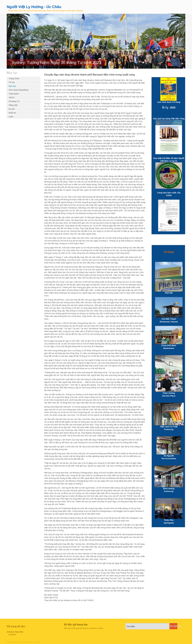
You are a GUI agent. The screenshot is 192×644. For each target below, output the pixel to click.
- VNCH (11, 98)
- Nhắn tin (12, 113)
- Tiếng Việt (12, 105)
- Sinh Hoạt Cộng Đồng (18, 90)
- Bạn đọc (12, 86)
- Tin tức (11, 82)
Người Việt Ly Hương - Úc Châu (34, 7)
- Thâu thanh (13, 94)
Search (173, 626)
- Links (10, 117)
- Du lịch (11, 109)
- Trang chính (13, 78)
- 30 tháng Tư (14, 101)
